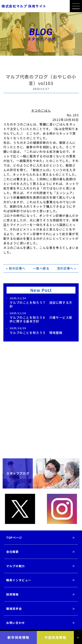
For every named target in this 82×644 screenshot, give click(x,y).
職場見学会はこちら (41, 435)
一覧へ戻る (41, 268)
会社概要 (12, 552)
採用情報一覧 (41, 397)
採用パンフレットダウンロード (41, 416)
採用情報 (12, 594)
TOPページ (14, 538)
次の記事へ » (66, 268)
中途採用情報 (55, 637)
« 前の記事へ (16, 268)
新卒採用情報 (18, 637)
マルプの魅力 (16, 566)
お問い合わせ (16, 623)
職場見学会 (14, 609)
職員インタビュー (19, 580)
